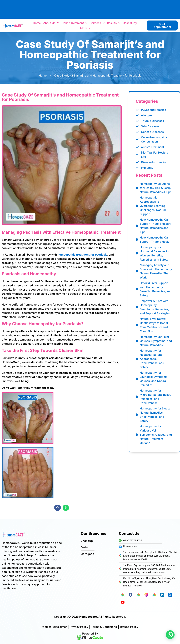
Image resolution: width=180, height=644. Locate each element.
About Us (51, 23)
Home (37, 23)
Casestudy (130, 23)
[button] (57, 518)
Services (97, 23)
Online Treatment (74, 23)
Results (114, 23)
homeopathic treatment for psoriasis (82, 460)
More (85, 28)
